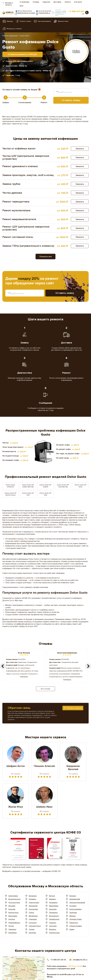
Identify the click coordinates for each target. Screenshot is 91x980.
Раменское (74, 923)
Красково (53, 909)
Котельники (33, 909)
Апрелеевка (13, 896)
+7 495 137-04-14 (76, 13)
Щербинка (13, 933)
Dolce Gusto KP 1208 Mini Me (63, 486)
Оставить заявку (71, 100)
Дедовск (52, 899)
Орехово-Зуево (76, 919)
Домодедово (34, 903)
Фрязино (53, 929)
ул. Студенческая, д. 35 (43, 14)
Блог (22, 6)
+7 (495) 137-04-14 (22, 624)
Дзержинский (75, 899)
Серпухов (53, 926)
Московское (54, 916)
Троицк (32, 929)
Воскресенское (15, 899)
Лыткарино (53, 913)
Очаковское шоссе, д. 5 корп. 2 (26, 14)
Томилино (12, 929)
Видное (52, 896)
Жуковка (12, 906)
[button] (88, 666)
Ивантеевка (54, 906)
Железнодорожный (77, 903)
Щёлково (33, 933)
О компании (24, 2)
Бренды (10, 21)
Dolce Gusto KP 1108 (45, 494)
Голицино (32, 899)
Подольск (33, 923)
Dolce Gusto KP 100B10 (45, 486)
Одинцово (33, 919)
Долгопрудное (14, 903)
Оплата (68, 2)
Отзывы (36, 2)
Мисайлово (33, 916)
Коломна (73, 906)
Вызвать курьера (75, 708)
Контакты (78, 2)
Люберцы (73, 913)
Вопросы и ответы (14, 29)
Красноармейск (76, 909)
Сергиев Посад (35, 926)
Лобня (31, 913)
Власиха (73, 896)
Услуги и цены (25, 21)
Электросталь (54, 933)
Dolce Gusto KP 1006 (80, 486)
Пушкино (53, 923)
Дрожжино (53, 903)
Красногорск (13, 913)
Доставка (57, 2)
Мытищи (73, 916)
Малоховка (13, 916)
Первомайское (14, 923)
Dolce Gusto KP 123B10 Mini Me (28, 486)
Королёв (12, 909)
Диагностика (63, 21)
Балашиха (33, 896)
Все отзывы (46, 689)
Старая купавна (76, 926)
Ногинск (12, 919)
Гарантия (46, 2)
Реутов (11, 926)
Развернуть (24, 677)
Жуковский (33, 906)
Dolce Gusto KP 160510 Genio (11, 494)
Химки (72, 929)
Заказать (80, 149)
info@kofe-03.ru (80, 960)
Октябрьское (54, 919)
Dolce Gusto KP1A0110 (11, 486)
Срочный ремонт (44, 21)
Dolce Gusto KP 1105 (28, 494)
